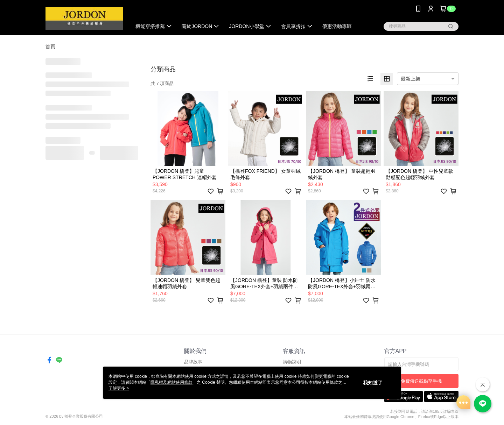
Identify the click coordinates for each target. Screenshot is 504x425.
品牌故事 (193, 362)
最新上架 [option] (411, 79)
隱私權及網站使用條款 (171, 382)
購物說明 (292, 362)
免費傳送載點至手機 (421, 381)
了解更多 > (119, 388)
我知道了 (373, 383)
